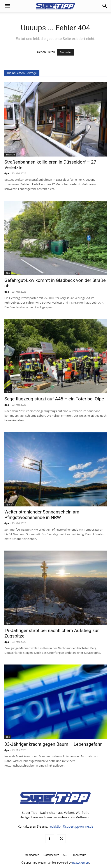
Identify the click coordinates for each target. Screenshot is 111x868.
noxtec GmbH (81, 863)
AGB (66, 855)
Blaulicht (10, 155)
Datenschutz (51, 855)
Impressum (79, 855)
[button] (7, 6)
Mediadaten (32, 855)
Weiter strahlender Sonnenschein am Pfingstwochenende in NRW (42, 515)
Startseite (65, 52)
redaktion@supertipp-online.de (71, 826)
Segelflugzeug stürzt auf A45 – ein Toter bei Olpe (54, 399)
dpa (7, 173)
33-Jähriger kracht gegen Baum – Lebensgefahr (53, 744)
